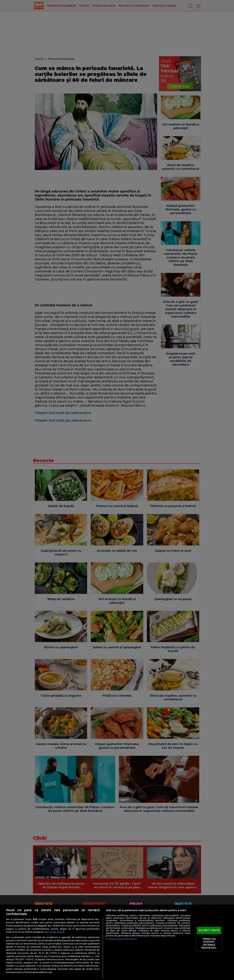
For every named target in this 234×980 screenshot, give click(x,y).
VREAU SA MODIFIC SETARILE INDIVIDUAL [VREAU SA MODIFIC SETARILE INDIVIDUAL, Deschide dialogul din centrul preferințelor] (209, 943)
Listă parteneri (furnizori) (121, 939)
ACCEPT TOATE (209, 930)
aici (92, 956)
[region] (117, 942)
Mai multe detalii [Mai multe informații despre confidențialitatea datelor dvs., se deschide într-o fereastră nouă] (55, 932)
